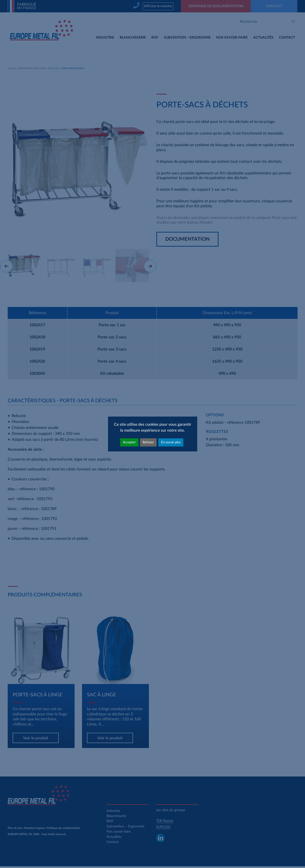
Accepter (129, 442)
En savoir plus (171, 442)
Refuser (148, 442)
